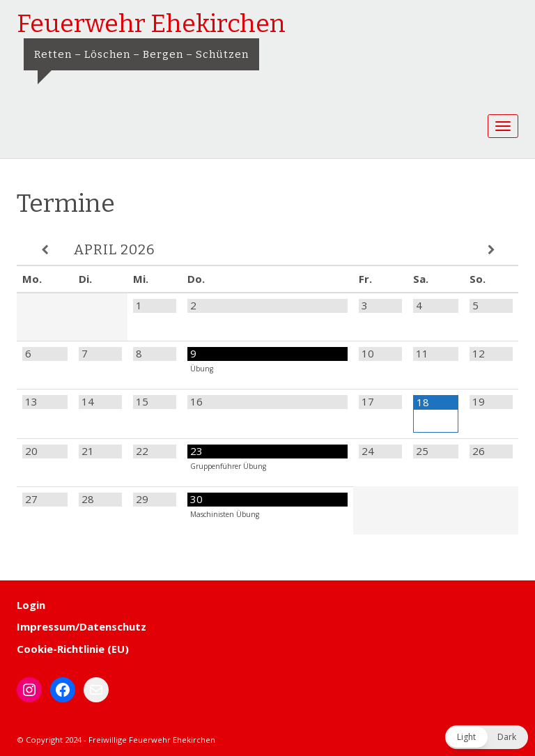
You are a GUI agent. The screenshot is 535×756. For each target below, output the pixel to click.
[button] (487, 737)
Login (31, 605)
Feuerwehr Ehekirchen (151, 24)
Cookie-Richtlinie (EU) (73, 649)
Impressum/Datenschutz (82, 626)
